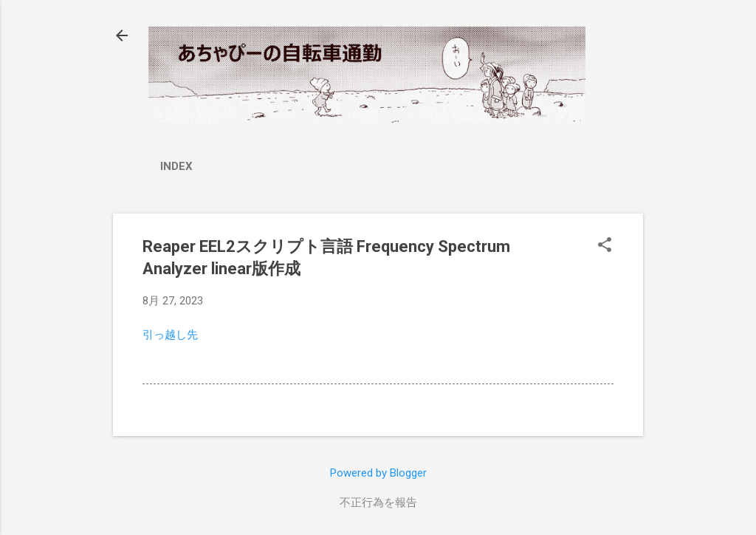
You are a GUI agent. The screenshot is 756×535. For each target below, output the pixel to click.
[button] (605, 246)
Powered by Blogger (378, 473)
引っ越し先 (170, 335)
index (176, 166)
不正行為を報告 (378, 502)
